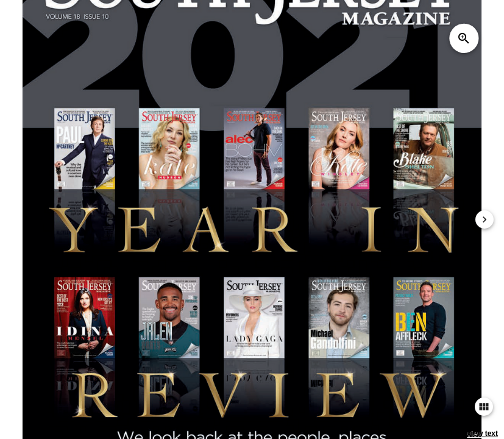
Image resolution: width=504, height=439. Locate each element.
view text (482, 434)
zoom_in (464, 38)
